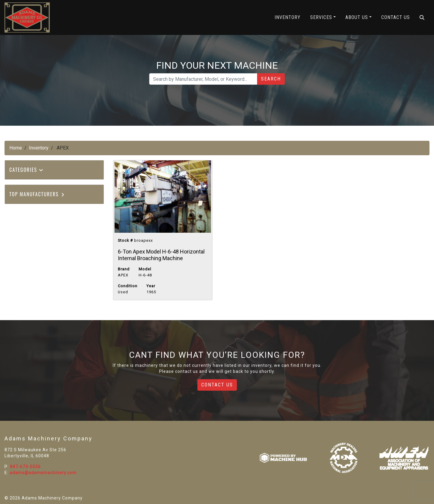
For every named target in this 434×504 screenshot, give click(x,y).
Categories (27, 170)
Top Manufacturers (37, 194)
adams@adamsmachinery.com (43, 473)
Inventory (288, 17)
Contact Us (396, 17)
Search (271, 79)
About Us (357, 17)
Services (321, 17)
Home (16, 148)
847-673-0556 (25, 467)
